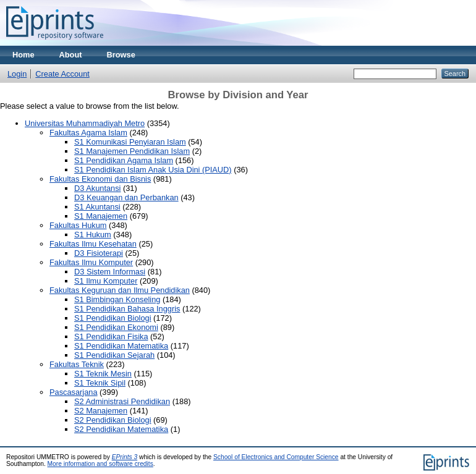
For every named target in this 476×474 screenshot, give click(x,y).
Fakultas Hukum (78, 225)
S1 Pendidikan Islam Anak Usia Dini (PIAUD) (153, 170)
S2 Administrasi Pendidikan (122, 401)
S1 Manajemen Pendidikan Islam (132, 151)
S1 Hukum (93, 235)
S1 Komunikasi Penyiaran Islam (130, 142)
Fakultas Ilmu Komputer (91, 262)
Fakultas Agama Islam (88, 133)
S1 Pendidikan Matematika (121, 346)
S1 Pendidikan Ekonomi (116, 327)
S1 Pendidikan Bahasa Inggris (127, 309)
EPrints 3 (125, 457)
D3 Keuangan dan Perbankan (126, 197)
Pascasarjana (74, 392)
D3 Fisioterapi (99, 253)
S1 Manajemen (101, 216)
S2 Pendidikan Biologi (113, 420)
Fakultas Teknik (77, 364)
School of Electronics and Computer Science (276, 457)
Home (23, 55)
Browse (121, 55)
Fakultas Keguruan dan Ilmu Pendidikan (120, 290)
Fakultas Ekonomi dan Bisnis (100, 179)
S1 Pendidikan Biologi (113, 318)
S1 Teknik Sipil (100, 383)
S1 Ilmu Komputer (106, 281)
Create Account (62, 74)
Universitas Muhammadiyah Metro (85, 123)
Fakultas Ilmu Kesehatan (93, 244)
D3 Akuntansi (97, 188)
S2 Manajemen (101, 411)
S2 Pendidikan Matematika (121, 429)
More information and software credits (100, 464)
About (71, 55)
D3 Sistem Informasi (110, 272)
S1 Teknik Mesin (103, 374)
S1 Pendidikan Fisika (111, 336)
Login (17, 74)
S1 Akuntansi (97, 207)
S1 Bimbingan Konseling (117, 299)
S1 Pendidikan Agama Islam (124, 160)
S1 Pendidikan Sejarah (114, 355)
